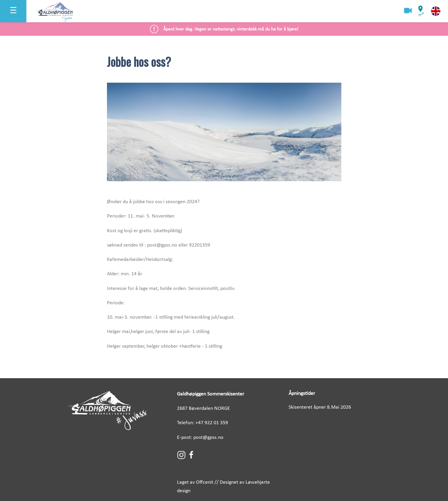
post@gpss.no (208, 438)
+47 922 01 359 (212, 423)
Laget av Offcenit (195, 482)
